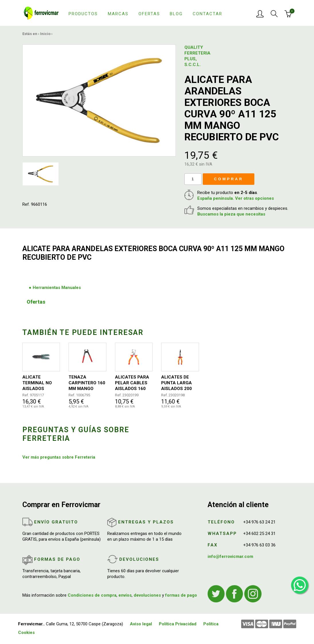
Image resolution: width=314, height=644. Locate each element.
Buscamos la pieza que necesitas (231, 214)
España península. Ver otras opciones (236, 198)
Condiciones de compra (92, 595)
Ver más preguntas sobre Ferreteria (59, 457)
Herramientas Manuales (57, 288)
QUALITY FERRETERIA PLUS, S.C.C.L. (196, 56)
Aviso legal (141, 624)
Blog (176, 14)
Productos (83, 14)
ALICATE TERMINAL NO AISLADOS (37, 383)
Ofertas (149, 14)
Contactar (207, 14)
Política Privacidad (178, 624)
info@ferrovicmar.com (230, 556)
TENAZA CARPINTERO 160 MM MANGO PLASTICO (87, 383)
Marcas (118, 14)
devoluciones (147, 595)
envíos (125, 595)
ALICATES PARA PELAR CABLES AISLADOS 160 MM (132, 383)
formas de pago (181, 595)
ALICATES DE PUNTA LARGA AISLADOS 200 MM (176, 383)
